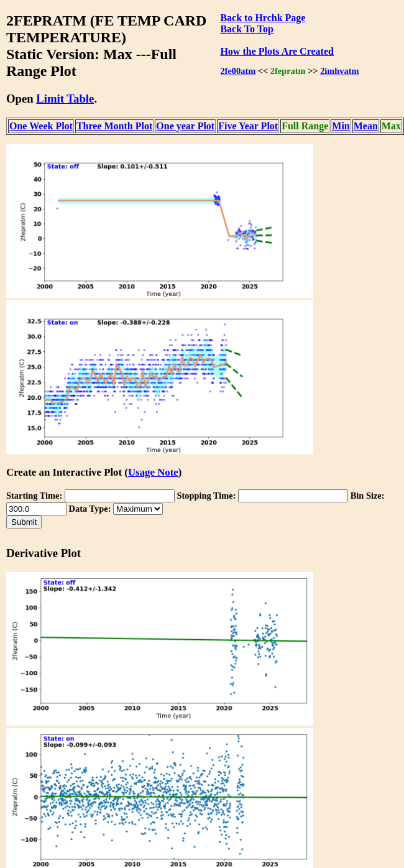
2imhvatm (339, 71)
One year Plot (185, 126)
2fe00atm (238, 71)
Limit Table (65, 99)
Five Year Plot (248, 126)
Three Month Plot (114, 126)
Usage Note (153, 472)
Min (341, 126)
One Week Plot (41, 126)
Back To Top (246, 29)
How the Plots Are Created (277, 51)
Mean (366, 126)
